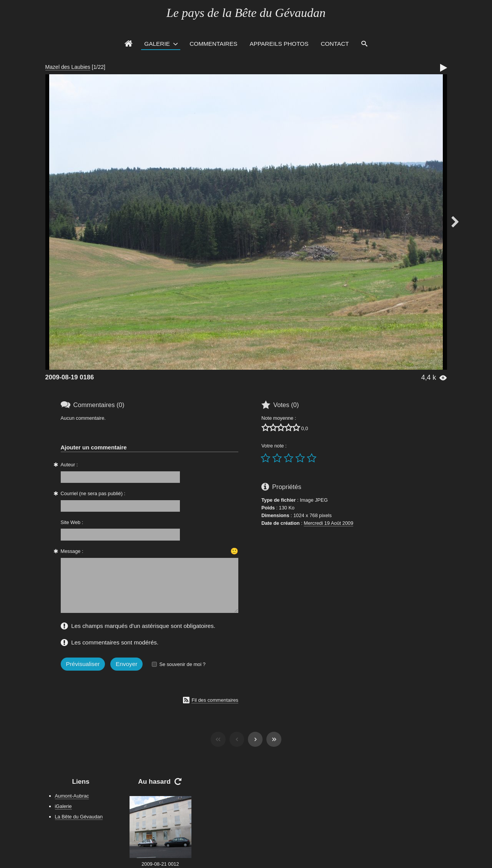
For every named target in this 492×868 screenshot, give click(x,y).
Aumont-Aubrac (72, 796)
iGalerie (63, 806)
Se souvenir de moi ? (182, 664)
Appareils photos (279, 44)
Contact (335, 44)
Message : (72, 551)
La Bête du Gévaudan (79, 817)
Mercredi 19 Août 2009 (328, 523)
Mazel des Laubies (68, 67)
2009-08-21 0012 (160, 864)
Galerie (157, 44)
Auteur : (69, 465)
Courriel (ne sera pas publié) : (93, 493)
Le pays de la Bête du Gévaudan (246, 13)
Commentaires (213, 44)
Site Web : (72, 522)
